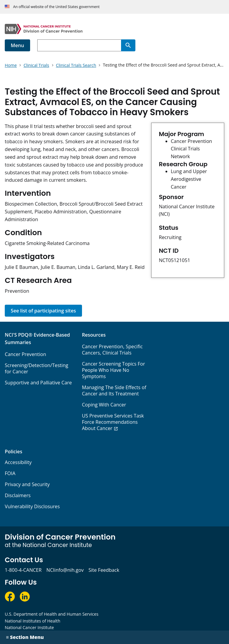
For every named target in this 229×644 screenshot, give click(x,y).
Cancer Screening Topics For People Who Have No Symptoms (114, 370)
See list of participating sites (43, 311)
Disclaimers (18, 495)
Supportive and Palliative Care (38, 383)
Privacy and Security (27, 484)
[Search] (128, 45)
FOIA (10, 473)
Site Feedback (104, 570)
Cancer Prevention (25, 354)
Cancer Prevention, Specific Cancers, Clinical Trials (112, 350)
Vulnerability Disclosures (32, 506)
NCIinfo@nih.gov (65, 570)
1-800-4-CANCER (23, 570)
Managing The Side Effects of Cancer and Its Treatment (114, 390)
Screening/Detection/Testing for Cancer (37, 368)
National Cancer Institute (29, 627)
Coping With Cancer (104, 405)
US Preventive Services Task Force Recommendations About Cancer (113, 422)
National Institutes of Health (33, 621)
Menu (17, 45)
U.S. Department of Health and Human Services (52, 614)
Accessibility (18, 462)
